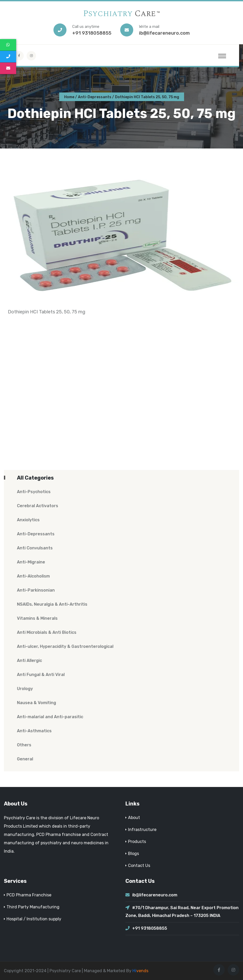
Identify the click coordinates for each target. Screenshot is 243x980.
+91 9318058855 (92, 33)
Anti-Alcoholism (33, 576)
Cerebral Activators (38, 506)
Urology (25, 689)
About (134, 818)
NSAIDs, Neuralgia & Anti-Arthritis (52, 604)
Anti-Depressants (95, 97)
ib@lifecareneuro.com (164, 33)
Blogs (133, 854)
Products (137, 842)
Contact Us (139, 866)
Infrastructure (142, 830)
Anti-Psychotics (34, 492)
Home (69, 97)
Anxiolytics (28, 520)
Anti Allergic (29, 660)
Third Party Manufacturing (33, 907)
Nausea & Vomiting (37, 703)
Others (24, 745)
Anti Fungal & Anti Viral (41, 675)
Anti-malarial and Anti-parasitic (50, 717)
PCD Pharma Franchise (29, 895)
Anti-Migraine (31, 562)
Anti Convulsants (35, 548)
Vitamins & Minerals (37, 618)
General (25, 759)
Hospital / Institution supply (34, 919)
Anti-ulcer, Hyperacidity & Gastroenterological (65, 646)
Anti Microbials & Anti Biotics (47, 632)
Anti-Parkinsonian (36, 590)
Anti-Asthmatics (34, 731)
